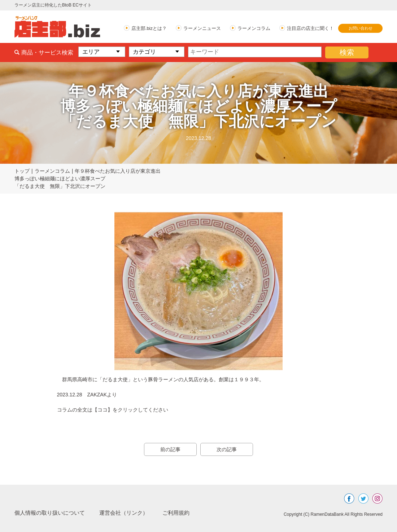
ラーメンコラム (254, 28)
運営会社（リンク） (130, 513)
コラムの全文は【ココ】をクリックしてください (113, 410)
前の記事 (170, 449)
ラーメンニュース (202, 28)
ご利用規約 (185, 513)
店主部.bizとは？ (149, 28)
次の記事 (227, 449)
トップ (22, 171)
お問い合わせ (361, 28)
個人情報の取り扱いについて (52, 513)
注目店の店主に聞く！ (310, 28)
